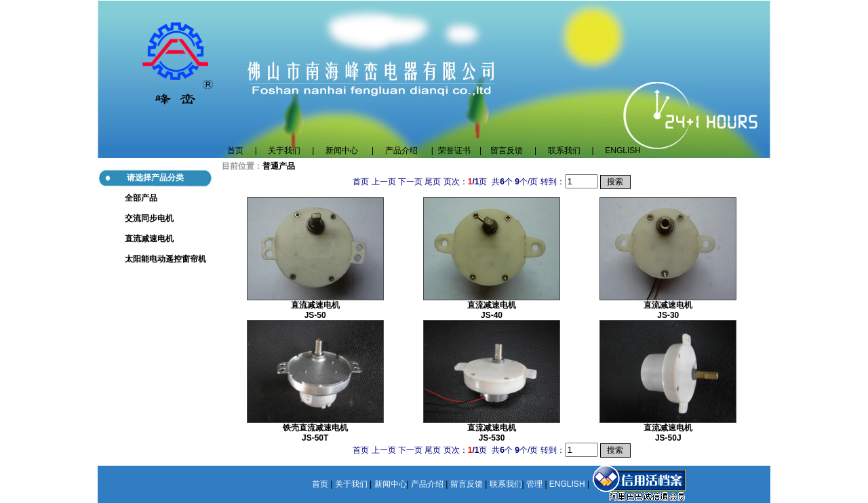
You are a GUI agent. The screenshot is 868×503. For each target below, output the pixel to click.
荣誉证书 (454, 150)
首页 (235, 150)
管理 (534, 484)
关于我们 (284, 150)
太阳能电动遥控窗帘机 (165, 259)
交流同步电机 (149, 218)
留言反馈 (511, 150)
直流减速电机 (149, 239)
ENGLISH (623, 150)
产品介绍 (401, 150)
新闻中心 (342, 150)
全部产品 (141, 198)
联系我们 (570, 150)
